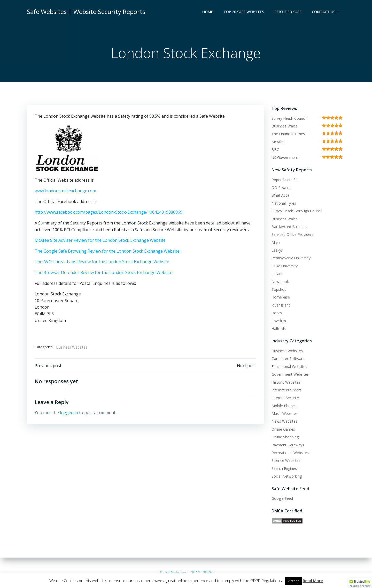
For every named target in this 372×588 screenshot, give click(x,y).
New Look (280, 282)
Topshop (279, 289)
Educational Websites (289, 367)
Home (208, 12)
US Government (285, 158)
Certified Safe (288, 12)
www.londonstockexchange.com (65, 191)
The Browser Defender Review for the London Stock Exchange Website (103, 272)
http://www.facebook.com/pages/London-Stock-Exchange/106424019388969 (109, 212)
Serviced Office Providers (292, 234)
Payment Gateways (288, 445)
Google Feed (282, 498)
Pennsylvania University (291, 258)
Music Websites (285, 413)
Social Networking (287, 476)
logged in (69, 413)
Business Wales (285, 126)
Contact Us (326, 12)
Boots (277, 313)
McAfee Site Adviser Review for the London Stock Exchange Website (100, 240)
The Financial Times (288, 134)
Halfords (279, 329)
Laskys (277, 250)
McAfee (278, 142)
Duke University (285, 266)
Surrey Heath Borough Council (297, 211)
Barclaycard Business (289, 227)
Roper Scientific (284, 180)
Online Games (283, 429)
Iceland (277, 274)
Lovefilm (279, 321)
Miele (276, 242)
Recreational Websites (290, 453)
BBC (275, 150)
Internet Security (285, 398)
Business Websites (72, 347)
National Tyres (284, 203)
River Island (281, 305)
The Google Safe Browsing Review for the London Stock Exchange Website (107, 251)
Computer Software (288, 359)
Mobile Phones (284, 406)
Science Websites (286, 460)
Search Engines (284, 468)
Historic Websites (286, 382)
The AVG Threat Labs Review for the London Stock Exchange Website (102, 262)
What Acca (280, 195)
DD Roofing (281, 187)
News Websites (284, 421)
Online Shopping (285, 437)
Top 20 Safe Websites (244, 12)
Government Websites (290, 374)
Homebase (281, 297)
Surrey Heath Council (289, 118)
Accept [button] (293, 581)
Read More (313, 581)
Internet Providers (286, 390)
